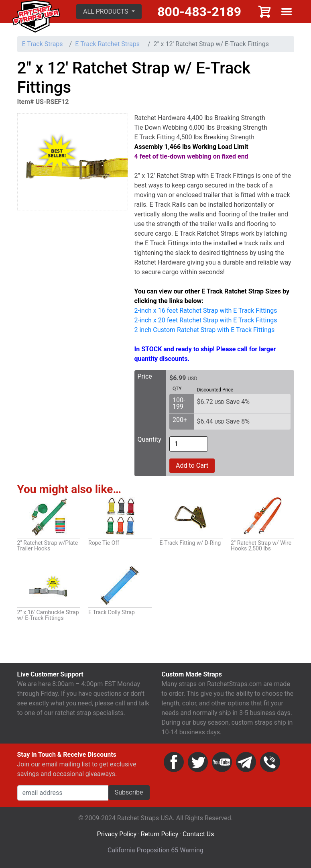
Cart (265, 12)
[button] (109, 12)
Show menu (287, 12)
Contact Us (198, 834)
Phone (270, 762)
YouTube (222, 762)
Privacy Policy (117, 834)
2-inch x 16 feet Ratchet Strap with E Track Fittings (206, 311)
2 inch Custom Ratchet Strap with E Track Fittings (205, 330)
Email (246, 762)
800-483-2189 (199, 12)
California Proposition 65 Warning (155, 850)
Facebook (174, 762)
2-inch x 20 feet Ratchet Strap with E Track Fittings (206, 320)
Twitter (198, 762)
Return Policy (160, 834)
